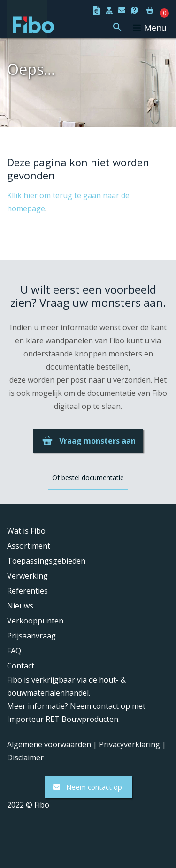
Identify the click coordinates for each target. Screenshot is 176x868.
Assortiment (29, 546)
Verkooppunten (35, 621)
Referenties (27, 591)
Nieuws (20, 606)
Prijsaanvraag (31, 636)
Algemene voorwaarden (49, 744)
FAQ (14, 651)
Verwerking (27, 576)
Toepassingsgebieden (46, 561)
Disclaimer (25, 757)
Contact (21, 666)
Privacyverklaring (130, 744)
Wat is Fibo (26, 531)
